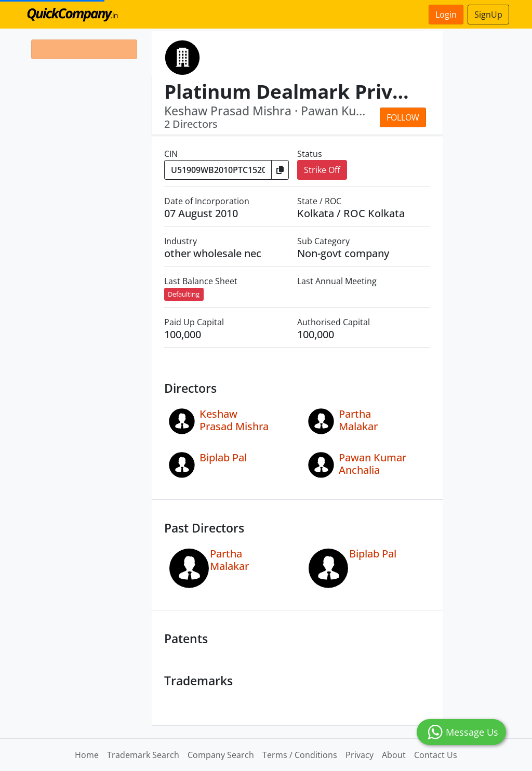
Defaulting (184, 294)
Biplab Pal (223, 457)
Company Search (221, 755)
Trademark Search (143, 755)
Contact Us (436, 755)
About (394, 755)
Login (446, 15)
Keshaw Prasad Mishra (234, 420)
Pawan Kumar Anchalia (373, 464)
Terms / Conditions (300, 755)
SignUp (488, 15)
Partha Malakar (358, 420)
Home (87, 755)
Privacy (360, 755)
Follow (403, 117)
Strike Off (322, 170)
